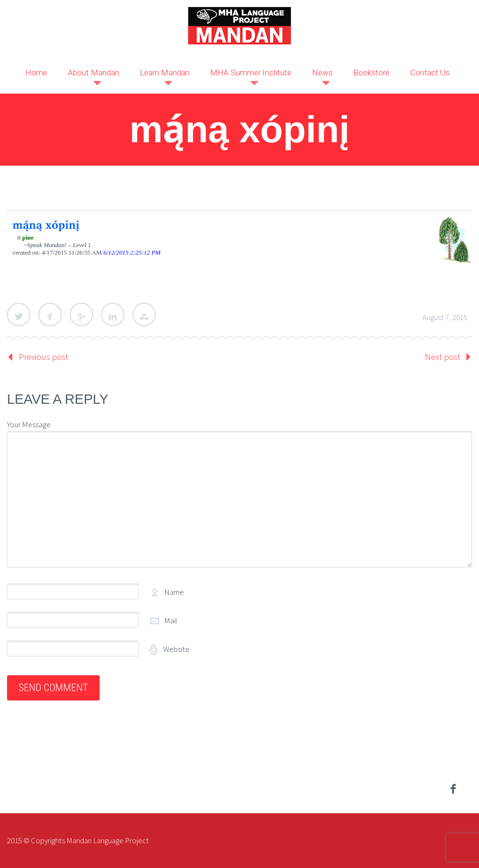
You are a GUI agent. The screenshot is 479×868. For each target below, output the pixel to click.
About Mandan (94, 73)
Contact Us (430, 73)
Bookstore (371, 73)
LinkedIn (113, 314)
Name (174, 592)
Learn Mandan (165, 73)
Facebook (50, 314)
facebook (453, 789)
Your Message (29, 424)
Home (36, 73)
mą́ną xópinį (46, 225)
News (322, 73)
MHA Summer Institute (251, 73)
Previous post (44, 357)
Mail (171, 620)
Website (176, 649)
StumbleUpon (144, 314)
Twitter (19, 314)
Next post (443, 357)
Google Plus (81, 314)
